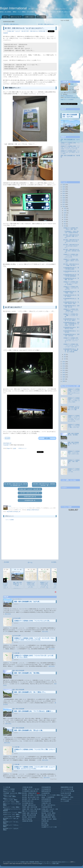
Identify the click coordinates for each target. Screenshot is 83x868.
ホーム (5, 17)
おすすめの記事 (16, 618)
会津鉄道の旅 (45, 821)
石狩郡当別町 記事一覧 (30, 497)
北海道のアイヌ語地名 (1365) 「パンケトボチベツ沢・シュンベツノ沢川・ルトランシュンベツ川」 (74, 392)
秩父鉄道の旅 (45, 825)
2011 (64, 370)
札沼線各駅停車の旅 (47, 807)
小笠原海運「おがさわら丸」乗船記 (12, 793)
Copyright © (6, 445)
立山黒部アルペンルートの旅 (49, 827)
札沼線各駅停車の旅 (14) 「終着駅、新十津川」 (71, 279)
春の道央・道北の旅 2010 (29, 817)
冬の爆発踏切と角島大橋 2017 (30, 791)
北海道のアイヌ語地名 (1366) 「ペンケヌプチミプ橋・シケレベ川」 (74, 426)
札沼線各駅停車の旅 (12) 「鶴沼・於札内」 (71, 296)
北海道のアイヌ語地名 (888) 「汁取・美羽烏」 (74, 462)
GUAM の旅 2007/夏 (66, 793)
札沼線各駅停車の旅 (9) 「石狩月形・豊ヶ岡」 (71, 306)
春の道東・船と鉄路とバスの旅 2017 (32, 795)
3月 (65, 355)
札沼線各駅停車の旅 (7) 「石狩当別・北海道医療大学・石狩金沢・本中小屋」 (71, 324)
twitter (27, 862)
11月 (65, 211)
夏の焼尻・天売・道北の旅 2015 (31, 799)
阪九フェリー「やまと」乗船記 (11, 802)
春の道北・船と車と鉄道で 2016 (31, 797)
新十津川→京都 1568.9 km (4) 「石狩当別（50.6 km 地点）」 (71, 241)
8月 (65, 217)
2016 (64, 207)
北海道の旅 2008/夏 (27, 821)
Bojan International (14, 8)
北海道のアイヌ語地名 (9, 789)
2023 (64, 191)
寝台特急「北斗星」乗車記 (48, 813)
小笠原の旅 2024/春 (27, 787)
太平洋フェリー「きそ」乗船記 (11, 814)
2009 (64, 375)
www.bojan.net (7, 443)
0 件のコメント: (23, 448)
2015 (64, 362)
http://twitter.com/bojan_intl (14, 512)
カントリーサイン (17, 599)
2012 (64, 368)
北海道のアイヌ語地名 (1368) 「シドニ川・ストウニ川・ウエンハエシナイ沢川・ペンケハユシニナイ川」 (70, 148)
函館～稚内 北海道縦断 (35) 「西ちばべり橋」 (29, 730)
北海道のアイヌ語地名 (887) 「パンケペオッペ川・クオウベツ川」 (74, 453)
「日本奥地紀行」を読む (67, 797)
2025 (64, 187)
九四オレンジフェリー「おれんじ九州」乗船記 (10, 796)
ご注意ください (29, 17)
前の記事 (7, 438)
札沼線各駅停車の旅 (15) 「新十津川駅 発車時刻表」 (71, 275)
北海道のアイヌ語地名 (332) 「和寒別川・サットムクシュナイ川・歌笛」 (71, 311)
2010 (64, 373)
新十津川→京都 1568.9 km (31, 31)
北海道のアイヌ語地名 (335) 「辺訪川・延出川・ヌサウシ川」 (71, 261)
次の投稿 (54, 562)
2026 (64, 185)
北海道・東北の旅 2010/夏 (29, 815)
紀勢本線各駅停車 (46, 799)
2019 (64, 200)
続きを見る (8, 614)
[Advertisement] (30, 468)
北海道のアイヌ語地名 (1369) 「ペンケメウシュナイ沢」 (32, 621)
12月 (65, 208)
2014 (64, 364)
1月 (65, 359)
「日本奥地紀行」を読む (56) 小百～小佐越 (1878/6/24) (71, 232)
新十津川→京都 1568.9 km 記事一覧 (30, 493)
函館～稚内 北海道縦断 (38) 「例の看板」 (27, 673)
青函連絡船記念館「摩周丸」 (49, 817)
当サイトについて (16, 17)
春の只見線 (44, 823)
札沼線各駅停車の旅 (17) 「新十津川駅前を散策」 (71, 268)
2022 (64, 193)
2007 (64, 379)
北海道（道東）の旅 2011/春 (30, 813)
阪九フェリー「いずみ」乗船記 (11, 807)
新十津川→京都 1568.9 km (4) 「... (47, 24)
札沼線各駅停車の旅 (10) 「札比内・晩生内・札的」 (71, 303)
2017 (64, 204)
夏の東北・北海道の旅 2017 (30, 793)
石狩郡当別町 (42, 31)
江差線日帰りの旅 (46, 803)
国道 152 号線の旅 (27, 819)
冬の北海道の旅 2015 (28, 803)
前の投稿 (7, 562)
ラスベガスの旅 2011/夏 (67, 789)
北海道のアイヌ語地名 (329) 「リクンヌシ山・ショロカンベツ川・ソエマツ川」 (71, 346)
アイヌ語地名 (41, 17)
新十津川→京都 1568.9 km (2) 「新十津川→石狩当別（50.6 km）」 (72, 251)
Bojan (72, 84)
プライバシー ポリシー (45, 862)
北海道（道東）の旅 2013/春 (30, 807)
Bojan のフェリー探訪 (9, 791)
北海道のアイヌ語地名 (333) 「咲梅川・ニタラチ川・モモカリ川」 (71, 288)
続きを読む (47, 438)
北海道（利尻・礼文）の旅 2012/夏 (31, 809)
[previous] (5, 580)
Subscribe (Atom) (57, 862)
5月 (65, 224)
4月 (65, 226)
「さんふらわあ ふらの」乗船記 (11, 817)
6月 (65, 222)
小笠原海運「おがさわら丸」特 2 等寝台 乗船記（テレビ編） (74, 408)
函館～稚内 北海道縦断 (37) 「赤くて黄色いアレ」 (30, 692)
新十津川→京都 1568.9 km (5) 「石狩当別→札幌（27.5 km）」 (71, 236)
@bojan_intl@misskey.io (33, 510)
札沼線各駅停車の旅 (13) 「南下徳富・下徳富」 (71, 292)
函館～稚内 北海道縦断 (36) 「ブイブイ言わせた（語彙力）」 (34, 711)
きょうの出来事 (65, 801)
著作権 (37, 862)
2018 (64, 202)
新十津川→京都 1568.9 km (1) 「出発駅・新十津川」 (71, 265)
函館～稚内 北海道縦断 (18, 671)
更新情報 (32, 862)
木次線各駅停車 (46, 793)
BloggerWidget (53, 779)
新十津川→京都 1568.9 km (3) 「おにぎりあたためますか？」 (71, 246)
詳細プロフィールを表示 (67, 100)
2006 (64, 381)
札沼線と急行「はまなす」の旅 (15, 31)
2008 (64, 377)
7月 (65, 219)
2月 (65, 357)
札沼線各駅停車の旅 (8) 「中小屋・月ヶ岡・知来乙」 (71, 320)
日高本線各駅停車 (46, 787)
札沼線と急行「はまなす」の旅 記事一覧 (30, 489)
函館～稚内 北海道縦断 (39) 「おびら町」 (27, 602)
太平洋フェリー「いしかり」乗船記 (12, 813)
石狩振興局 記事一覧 (30, 500)
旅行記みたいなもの (66, 799)
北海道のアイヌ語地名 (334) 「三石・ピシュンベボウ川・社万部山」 (71, 283)
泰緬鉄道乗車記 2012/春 (67, 787)
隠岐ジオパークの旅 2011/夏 (30, 811)
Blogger (40, 864)
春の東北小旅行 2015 (28, 801)
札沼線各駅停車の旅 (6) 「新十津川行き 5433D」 (71, 328)
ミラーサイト (47, 864)
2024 (64, 189)
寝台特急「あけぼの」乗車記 (49, 819)
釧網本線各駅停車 (46, 791)
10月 (65, 213)
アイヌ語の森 (16, 653)
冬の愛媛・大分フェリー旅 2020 (31, 789)
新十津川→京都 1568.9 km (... (12, 24)
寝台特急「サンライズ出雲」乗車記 (51, 795)
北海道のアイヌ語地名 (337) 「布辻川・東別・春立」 (71, 229)
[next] (55, 580)
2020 (64, 198)
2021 (64, 196)
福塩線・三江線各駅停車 (48, 797)
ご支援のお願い (55, 864)
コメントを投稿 (10, 520)
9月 (65, 215)
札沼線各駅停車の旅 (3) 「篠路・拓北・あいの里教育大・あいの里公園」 (71, 350)
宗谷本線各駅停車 (46, 801)
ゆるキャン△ (65, 862)
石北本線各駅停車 (46, 789)
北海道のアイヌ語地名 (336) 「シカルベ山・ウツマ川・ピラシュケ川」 (71, 256)
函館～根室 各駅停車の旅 (48, 815)
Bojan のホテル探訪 (66, 795)
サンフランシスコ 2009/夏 (67, 791)
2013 (64, 366)
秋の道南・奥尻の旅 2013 (29, 805)
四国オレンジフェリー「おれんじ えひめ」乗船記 (10, 799)
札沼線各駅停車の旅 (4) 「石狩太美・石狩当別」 (71, 335)
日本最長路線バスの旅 (47, 811)
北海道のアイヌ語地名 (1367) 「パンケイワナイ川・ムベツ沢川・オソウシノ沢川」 (70, 152)
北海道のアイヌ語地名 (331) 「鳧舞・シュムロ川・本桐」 (71, 315)
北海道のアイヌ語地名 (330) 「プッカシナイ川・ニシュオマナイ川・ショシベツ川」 (71, 340)
